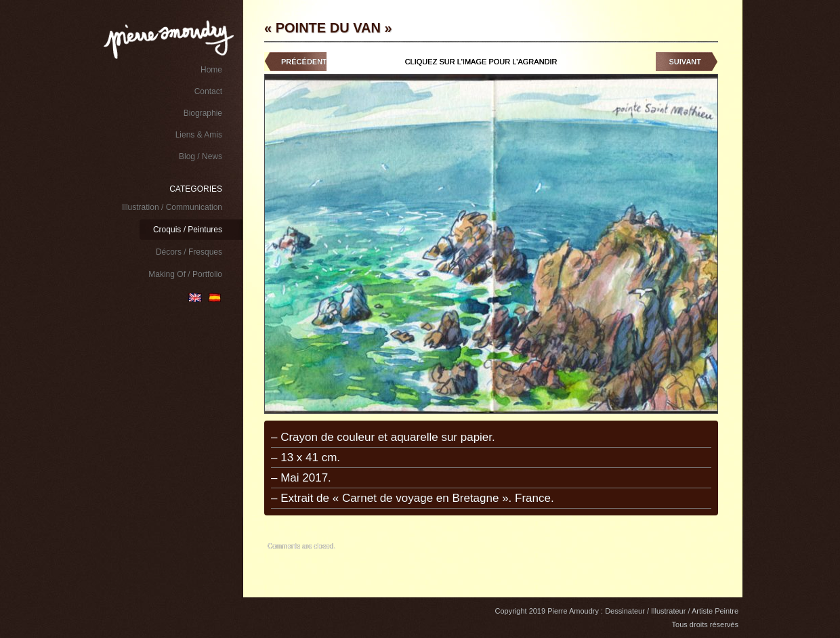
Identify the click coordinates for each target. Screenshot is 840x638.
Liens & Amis (199, 135)
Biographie (203, 113)
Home (211, 70)
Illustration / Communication (172, 207)
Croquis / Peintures (188, 230)
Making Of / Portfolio (185, 274)
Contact (208, 91)
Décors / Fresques (189, 252)
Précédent (304, 62)
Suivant (685, 62)
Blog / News (201, 156)
